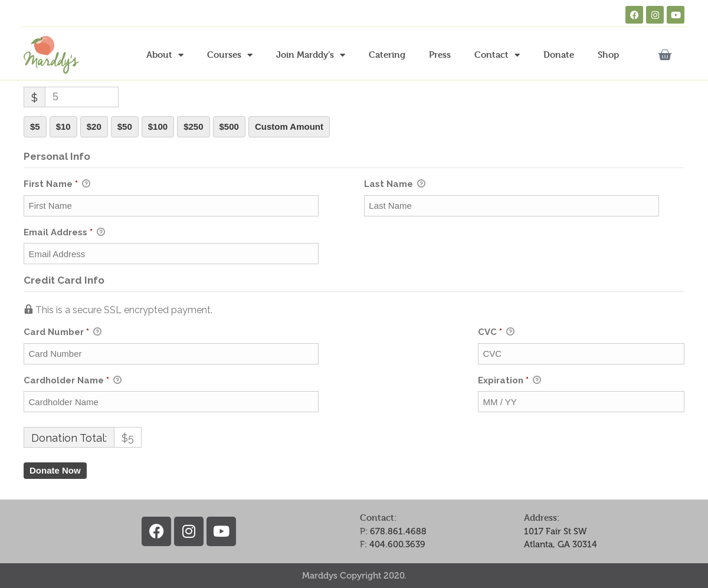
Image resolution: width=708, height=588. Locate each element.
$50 (125, 127)
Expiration (509, 381)
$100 (158, 127)
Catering (387, 55)
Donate (559, 55)
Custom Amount (289, 127)
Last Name (395, 185)
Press (440, 55)
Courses (230, 55)
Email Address (64, 233)
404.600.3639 (397, 544)
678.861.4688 (398, 531)
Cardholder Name (73, 381)
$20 (94, 127)
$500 (229, 127)
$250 (193, 127)
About (165, 55)
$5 (35, 127)
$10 (63, 127)
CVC (496, 333)
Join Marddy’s (311, 55)
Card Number (241, 332)
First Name (57, 185)
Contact (497, 55)
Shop (608, 55)
